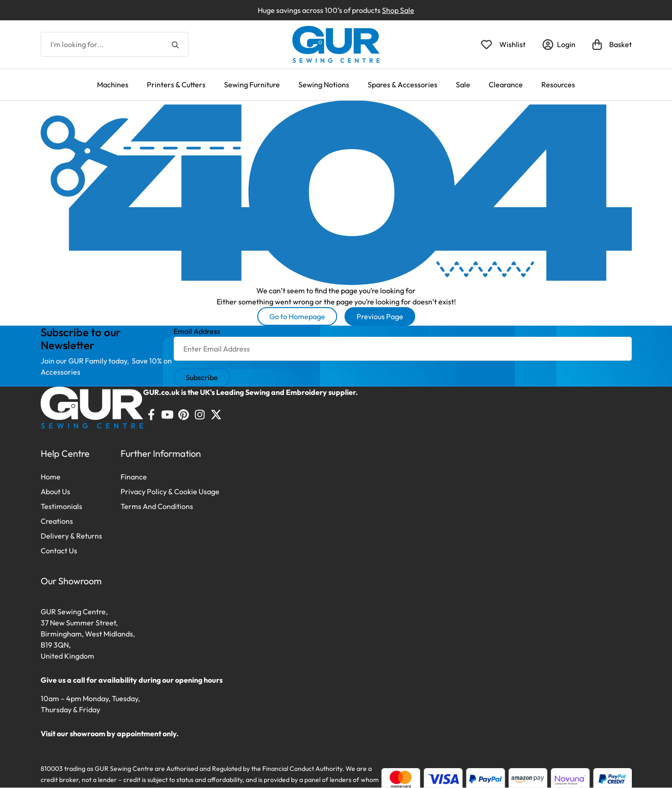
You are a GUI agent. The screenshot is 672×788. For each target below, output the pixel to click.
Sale (463, 85)
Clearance (506, 85)
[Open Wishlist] (503, 44)
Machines (113, 85)
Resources (558, 85)
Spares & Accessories (403, 85)
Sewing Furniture (252, 85)
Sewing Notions (324, 85)
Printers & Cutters (176, 85)
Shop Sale (398, 10)
